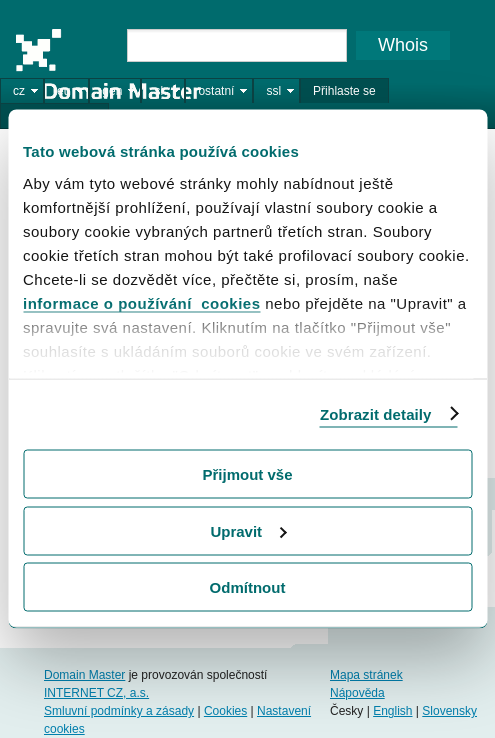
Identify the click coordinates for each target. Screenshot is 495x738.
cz (19, 91)
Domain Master (108, 64)
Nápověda (357, 693)
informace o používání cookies (142, 302)
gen (112, 91)
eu (63, 91)
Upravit (248, 530)
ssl (273, 91)
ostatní (216, 91)
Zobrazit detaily (376, 413)
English (392, 711)
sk (160, 91)
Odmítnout (248, 587)
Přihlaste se (344, 91)
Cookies (225, 711)
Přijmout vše (247, 474)
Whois (403, 45)
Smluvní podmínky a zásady (119, 711)
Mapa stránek (366, 675)
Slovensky (449, 711)
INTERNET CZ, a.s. (96, 693)
